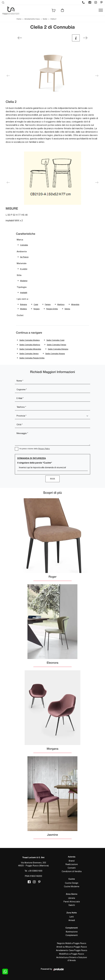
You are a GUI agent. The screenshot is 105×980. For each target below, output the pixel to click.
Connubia (24, 245)
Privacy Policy (44, 449)
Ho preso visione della (35, 449)
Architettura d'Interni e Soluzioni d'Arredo (72, 959)
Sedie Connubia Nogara (55, 354)
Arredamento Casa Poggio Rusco (72, 950)
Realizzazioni (72, 864)
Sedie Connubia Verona (29, 354)
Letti (72, 917)
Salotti (72, 905)
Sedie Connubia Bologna (58, 349)
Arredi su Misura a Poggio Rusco (72, 947)
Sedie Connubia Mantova (30, 345)
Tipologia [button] (22, 287)
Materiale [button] (22, 264)
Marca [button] (20, 240)
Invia (52, 479)
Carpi (36, 304)
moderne (24, 281)
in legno (24, 269)
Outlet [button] (20, 316)
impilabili (24, 293)
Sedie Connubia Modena (30, 340)
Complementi (72, 935)
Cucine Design (72, 883)
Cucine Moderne (72, 887)
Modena (23, 309)
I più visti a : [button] (23, 299)
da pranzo (24, 257)
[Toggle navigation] (101, 10)
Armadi (72, 920)
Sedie (45, 19)
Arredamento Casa (32, 19)
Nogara (37, 309)
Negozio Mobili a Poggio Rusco (72, 943)
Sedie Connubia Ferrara (56, 345)
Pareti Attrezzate (72, 902)
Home (19, 19)
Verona (67, 309)
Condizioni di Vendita (72, 871)
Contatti (72, 868)
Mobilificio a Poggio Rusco (72, 954)
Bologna (23, 304)
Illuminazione (72, 932)
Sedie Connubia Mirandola (30, 349)
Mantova (61, 304)
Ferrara (48, 304)
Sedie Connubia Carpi (55, 340)
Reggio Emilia (52, 309)
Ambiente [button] (22, 252)
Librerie (72, 898)
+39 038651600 (35, 871)
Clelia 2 (53, 19)
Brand (72, 861)
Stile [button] (19, 275)
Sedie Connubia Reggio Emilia (32, 358)
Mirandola (75, 304)
